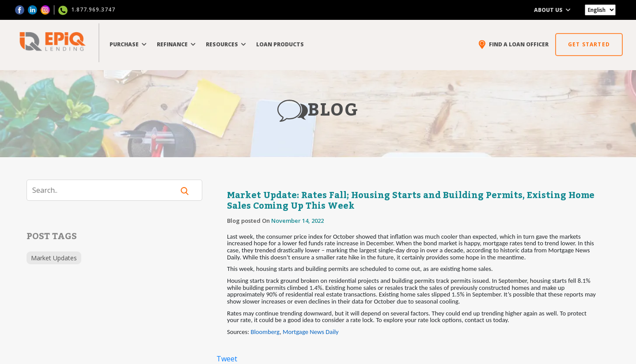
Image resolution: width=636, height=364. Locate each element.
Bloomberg (265, 332)
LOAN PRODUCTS (280, 44)
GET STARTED (589, 44)
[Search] (106, 190)
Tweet (227, 359)
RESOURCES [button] (226, 44)
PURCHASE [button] (128, 44)
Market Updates (54, 258)
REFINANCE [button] (176, 44)
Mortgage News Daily (311, 332)
